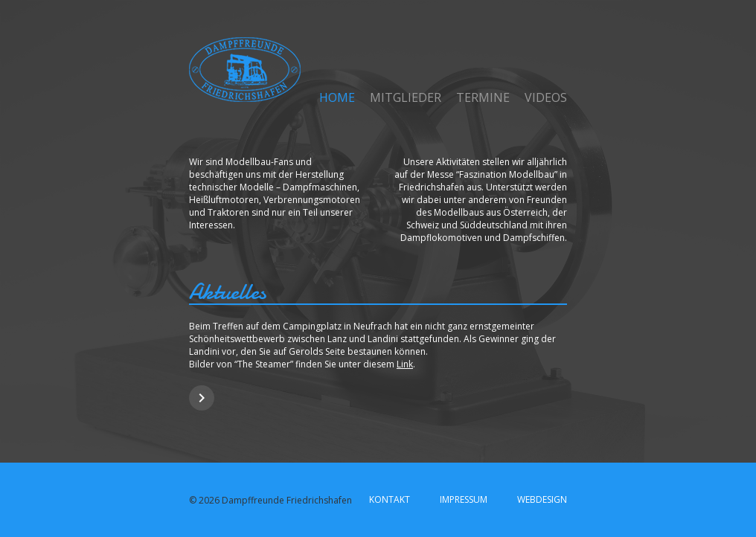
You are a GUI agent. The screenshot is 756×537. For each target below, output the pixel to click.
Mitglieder (406, 97)
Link (405, 364)
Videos (546, 97)
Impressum (464, 499)
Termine (483, 97)
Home (337, 97)
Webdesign (542, 499)
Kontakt (390, 499)
